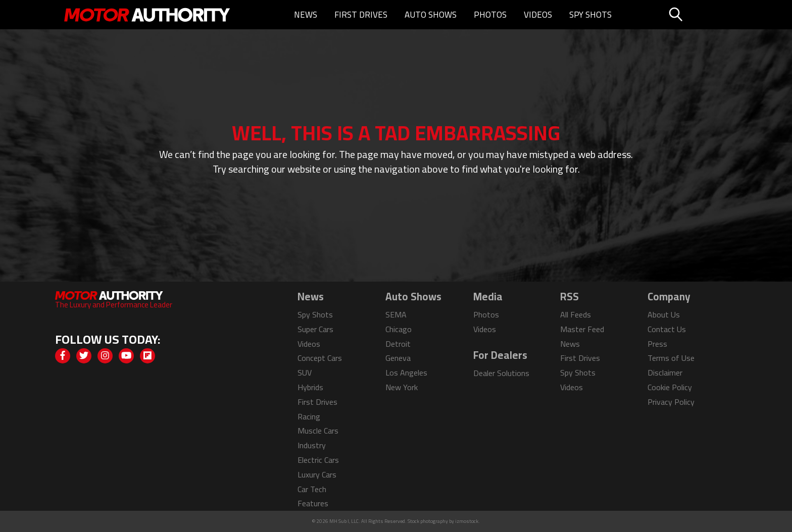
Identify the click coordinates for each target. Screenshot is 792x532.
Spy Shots (590, 15)
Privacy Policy (671, 402)
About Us (664, 314)
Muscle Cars (318, 431)
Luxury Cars (317, 474)
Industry (312, 445)
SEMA (396, 314)
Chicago (399, 329)
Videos (538, 15)
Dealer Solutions (501, 373)
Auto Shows (431, 15)
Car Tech (312, 489)
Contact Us (667, 329)
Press (657, 344)
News (306, 15)
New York (402, 387)
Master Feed (582, 329)
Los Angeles (406, 373)
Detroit (398, 344)
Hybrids (310, 387)
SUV (305, 373)
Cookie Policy (670, 387)
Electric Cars (318, 460)
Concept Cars (320, 358)
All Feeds (576, 314)
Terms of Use (671, 358)
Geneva (398, 358)
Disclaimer (665, 373)
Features (313, 503)
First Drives (361, 15)
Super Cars (315, 329)
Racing (309, 416)
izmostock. (467, 521)
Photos (490, 15)
